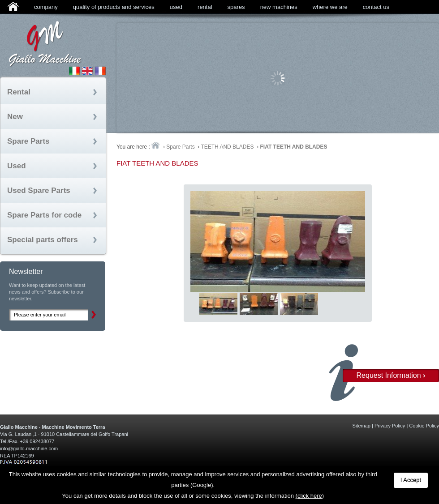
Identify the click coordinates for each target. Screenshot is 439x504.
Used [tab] (17, 166)
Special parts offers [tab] (43, 240)
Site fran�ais (100, 71)
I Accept (411, 480)
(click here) (310, 496)
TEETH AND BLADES (227, 147)
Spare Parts (180, 147)
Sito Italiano (74, 71)
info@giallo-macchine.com (29, 448)
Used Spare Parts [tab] (39, 190)
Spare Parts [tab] (28, 141)
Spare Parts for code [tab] (44, 215)
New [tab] (15, 117)
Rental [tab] (19, 92)
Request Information (391, 375)
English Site (87, 71)
